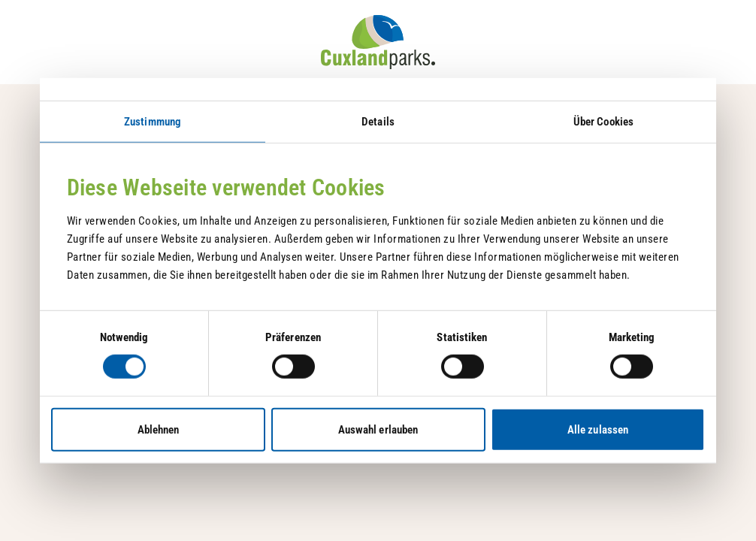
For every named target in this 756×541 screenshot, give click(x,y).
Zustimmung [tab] (153, 122)
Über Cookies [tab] (603, 122)
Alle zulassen (598, 429)
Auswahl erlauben (378, 429)
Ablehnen (159, 429)
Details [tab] (378, 122)
